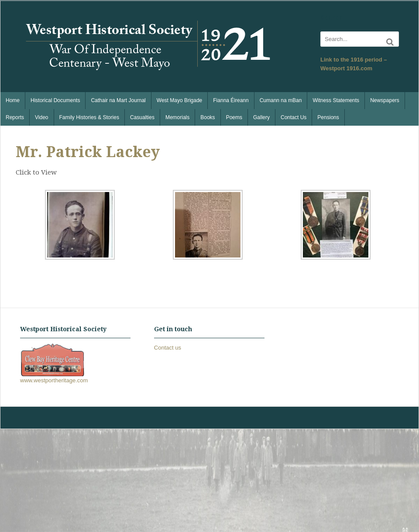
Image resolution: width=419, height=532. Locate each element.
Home (13, 100)
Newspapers (385, 100)
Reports (15, 117)
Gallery (261, 117)
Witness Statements (336, 100)
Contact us (168, 348)
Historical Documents (55, 100)
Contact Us (294, 117)
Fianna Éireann (231, 100)
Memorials (177, 117)
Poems (234, 117)
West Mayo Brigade (180, 100)
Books (208, 117)
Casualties (142, 117)
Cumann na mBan (281, 100)
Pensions (328, 117)
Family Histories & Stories (89, 117)
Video (41, 117)
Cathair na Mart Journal (118, 100)
